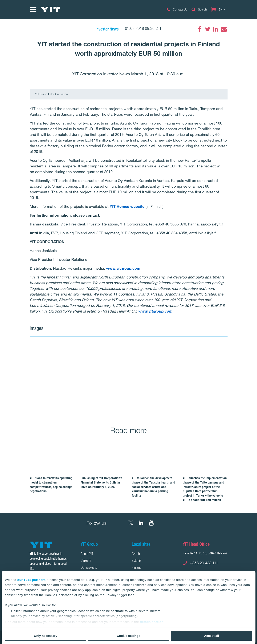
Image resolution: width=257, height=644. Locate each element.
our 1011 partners (31, 580)
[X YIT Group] (131, 523)
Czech (136, 554)
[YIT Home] (51, 9)
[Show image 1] (89, 378)
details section (152, 622)
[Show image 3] (168, 402)
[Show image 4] (208, 402)
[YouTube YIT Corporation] (151, 523)
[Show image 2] (188, 366)
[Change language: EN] (219, 9)
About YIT (87, 554)
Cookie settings (129, 636)
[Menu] (33, 9)
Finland (137, 568)
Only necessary (46, 636)
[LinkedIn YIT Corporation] (141, 523)
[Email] (224, 29)
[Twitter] (208, 29)
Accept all (211, 636)
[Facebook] (200, 29)
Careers (86, 561)
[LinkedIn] (216, 29)
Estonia (137, 561)
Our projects (89, 568)
